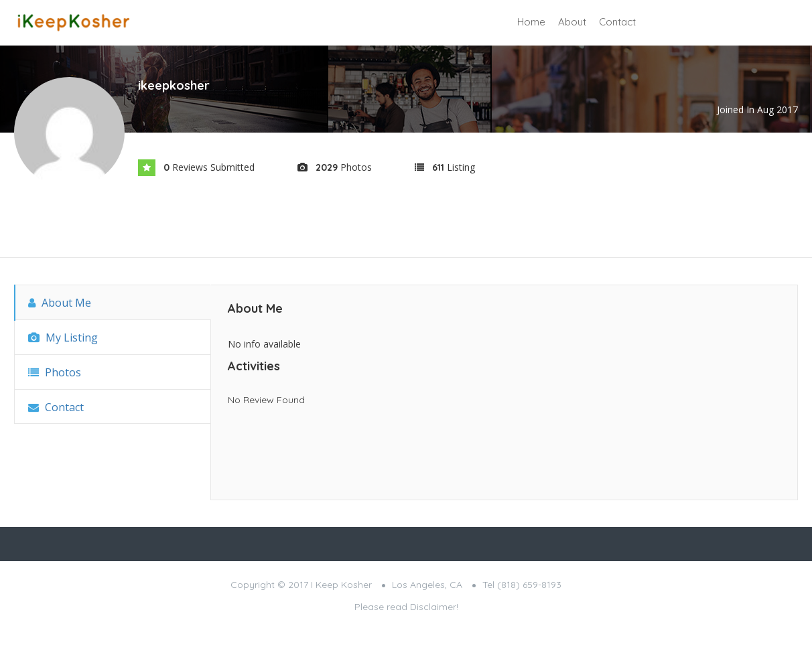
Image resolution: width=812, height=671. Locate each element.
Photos (55, 372)
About (572, 22)
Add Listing (750, 22)
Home (531, 22)
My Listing (63, 338)
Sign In (684, 23)
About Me (60, 303)
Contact (617, 22)
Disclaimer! (434, 607)
